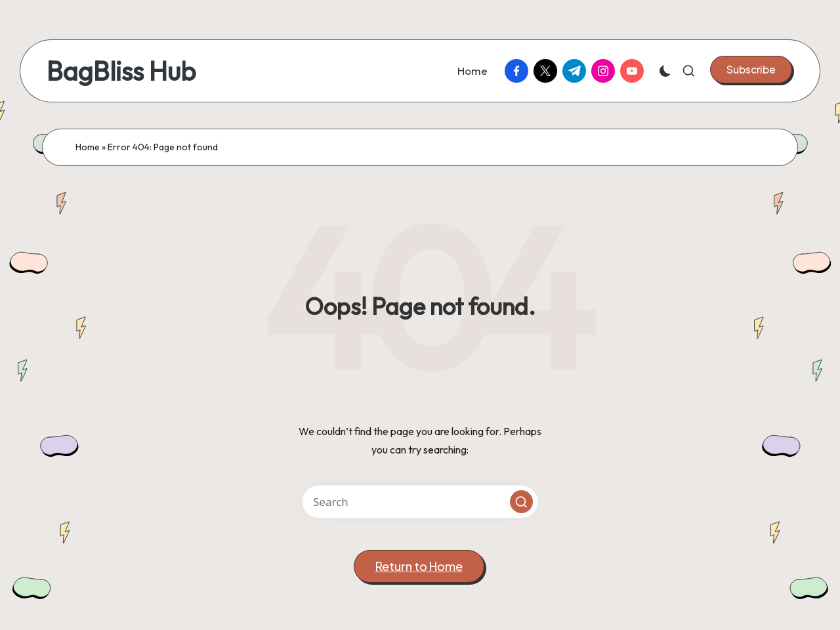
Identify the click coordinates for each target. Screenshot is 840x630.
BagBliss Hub (121, 71)
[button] (751, 70)
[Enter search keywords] (420, 502)
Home (88, 147)
